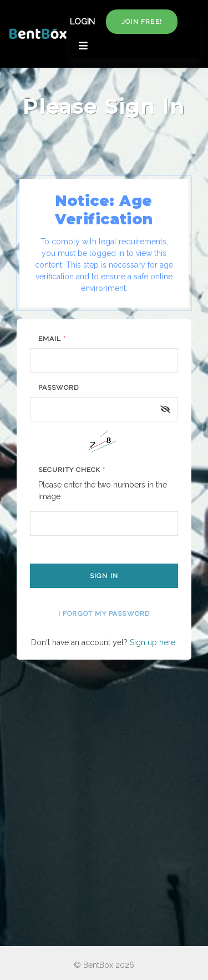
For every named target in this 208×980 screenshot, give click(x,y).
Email (52, 339)
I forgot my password (104, 614)
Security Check (72, 470)
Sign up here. (153, 642)
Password (59, 388)
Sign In (104, 576)
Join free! (142, 22)
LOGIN (82, 22)
